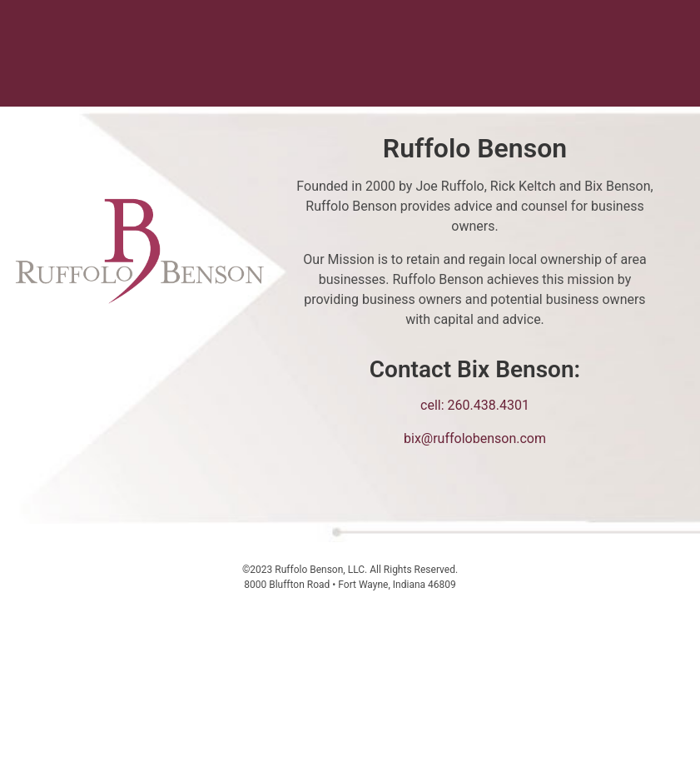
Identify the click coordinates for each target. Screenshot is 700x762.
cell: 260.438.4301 (475, 405)
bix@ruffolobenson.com (475, 438)
